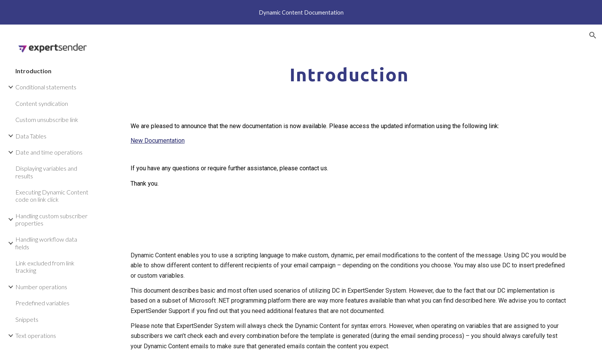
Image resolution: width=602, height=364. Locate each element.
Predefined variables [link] (42, 303)
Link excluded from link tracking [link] (45, 267)
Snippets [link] (27, 319)
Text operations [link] (36, 335)
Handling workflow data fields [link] (46, 243)
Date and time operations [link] (49, 152)
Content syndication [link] (42, 103)
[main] (349, 72)
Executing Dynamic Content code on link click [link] (52, 196)
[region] (301, 12)
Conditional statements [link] (46, 87)
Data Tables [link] (31, 136)
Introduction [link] (33, 71)
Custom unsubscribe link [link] (47, 119)
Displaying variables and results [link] (46, 172)
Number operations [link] (41, 287)
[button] (593, 35)
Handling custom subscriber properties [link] (51, 219)
